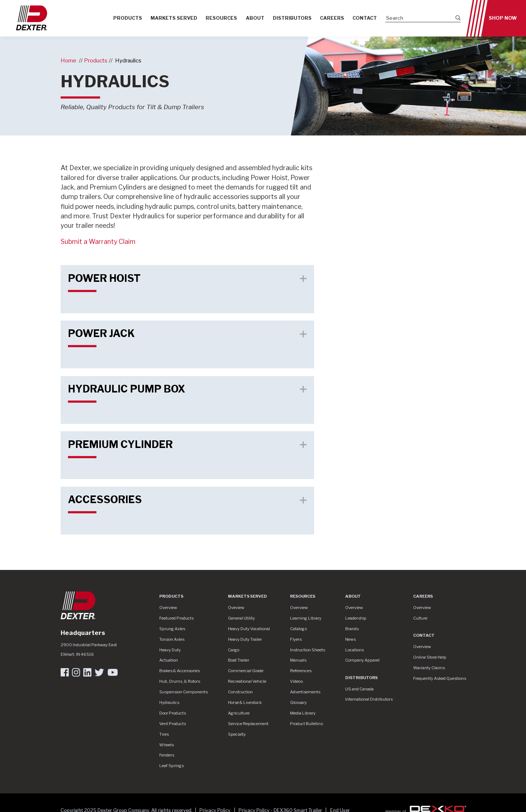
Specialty (237, 734)
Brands (352, 629)
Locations (355, 650)
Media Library (303, 713)
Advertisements (305, 692)
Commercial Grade (246, 671)
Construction (240, 692)
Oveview (236, 608)
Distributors (292, 18)
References (301, 671)
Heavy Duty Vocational (249, 629)
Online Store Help (430, 657)
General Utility (241, 618)
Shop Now (503, 18)
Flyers (296, 639)
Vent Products (173, 724)
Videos (296, 681)
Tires (164, 734)
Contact (365, 18)
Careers (332, 18)
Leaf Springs (171, 766)
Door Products (173, 713)
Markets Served (174, 18)
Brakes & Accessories (180, 671)
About (255, 18)
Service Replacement (248, 724)
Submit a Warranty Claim (98, 242)
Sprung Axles (172, 629)
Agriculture (239, 713)
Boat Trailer (239, 660)
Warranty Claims (429, 668)
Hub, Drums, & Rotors (180, 681)
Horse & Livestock (245, 702)
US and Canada (359, 689)
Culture (420, 618)
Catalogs (298, 629)
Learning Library (306, 618)
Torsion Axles (172, 639)
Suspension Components (184, 692)
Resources (221, 18)
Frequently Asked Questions (440, 678)
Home (68, 60)
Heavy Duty (170, 650)
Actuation (169, 660)
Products (128, 18)
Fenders (167, 755)
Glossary (298, 702)
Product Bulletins (306, 724)
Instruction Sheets (308, 650)
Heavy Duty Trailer (245, 639)
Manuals (298, 660)
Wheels (167, 745)
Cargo (234, 650)
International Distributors (369, 699)
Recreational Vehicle (247, 681)
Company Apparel (362, 660)
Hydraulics (128, 60)
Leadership (356, 618)
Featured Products (176, 618)
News (350, 639)
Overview (168, 608)
